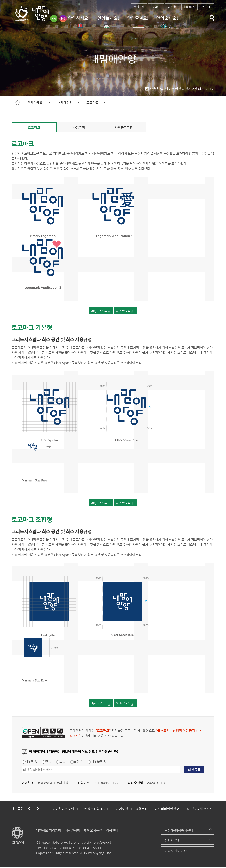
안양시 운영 (173, 842)
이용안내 (112, 832)
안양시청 (139, 7)
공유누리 (141, 810)
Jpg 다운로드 (94, 312)
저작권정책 (73, 832)
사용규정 (79, 127)
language (190, 7)
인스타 (63, 19)
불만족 (77, 763)
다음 (38, 810)
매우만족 (29, 763)
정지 (33, 810)
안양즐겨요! (138, 18)
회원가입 (173, 7)
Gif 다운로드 (127, 312)
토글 (212, 18)
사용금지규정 (124, 127)
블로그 (54, 19)
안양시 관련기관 (176, 852)
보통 (61, 763)
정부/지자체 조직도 (200, 810)
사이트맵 (206, 7)
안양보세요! (108, 18)
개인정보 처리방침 (48, 832)
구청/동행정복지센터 (179, 832)
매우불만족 (97, 763)
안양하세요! (79, 18)
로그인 (156, 7)
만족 (47, 763)
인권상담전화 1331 (95, 810)
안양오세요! (167, 18)
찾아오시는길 (93, 832)
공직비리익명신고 (167, 810)
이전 (29, 810)
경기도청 (122, 810)
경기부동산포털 (63, 810)
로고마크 (34, 127)
